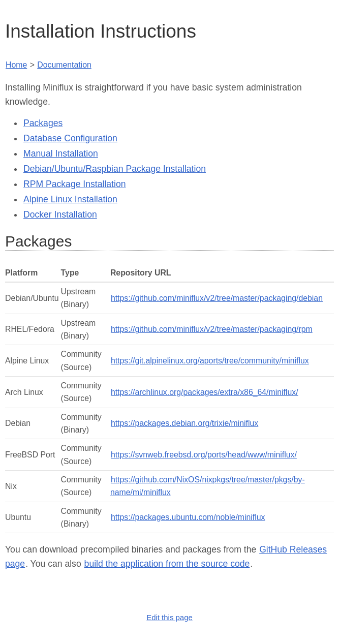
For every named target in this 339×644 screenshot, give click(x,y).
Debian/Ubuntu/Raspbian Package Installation (115, 169)
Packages (43, 123)
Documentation (64, 65)
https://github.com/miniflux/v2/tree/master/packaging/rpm (212, 329)
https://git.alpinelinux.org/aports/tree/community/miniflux (210, 361)
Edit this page (169, 617)
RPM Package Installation (74, 184)
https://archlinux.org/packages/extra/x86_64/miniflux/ (205, 392)
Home (16, 65)
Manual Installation (61, 154)
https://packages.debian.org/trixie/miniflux (184, 423)
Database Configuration (70, 138)
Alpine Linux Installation (70, 199)
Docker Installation (60, 214)
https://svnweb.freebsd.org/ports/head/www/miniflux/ (204, 455)
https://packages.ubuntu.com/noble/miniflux (188, 517)
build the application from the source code (167, 564)
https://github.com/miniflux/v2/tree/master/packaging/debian (217, 298)
